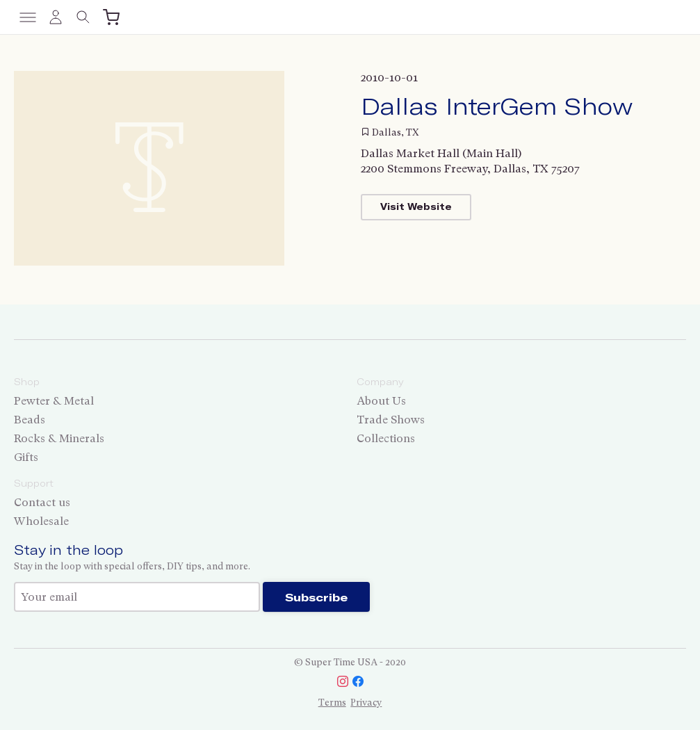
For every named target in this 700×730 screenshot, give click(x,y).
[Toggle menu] (28, 17)
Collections (386, 438)
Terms (332, 703)
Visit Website (416, 206)
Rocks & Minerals (59, 438)
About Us (381, 401)
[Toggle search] (83, 17)
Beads (30, 420)
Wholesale (41, 521)
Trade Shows (391, 420)
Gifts (26, 457)
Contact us (42, 502)
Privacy (366, 703)
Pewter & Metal (54, 401)
